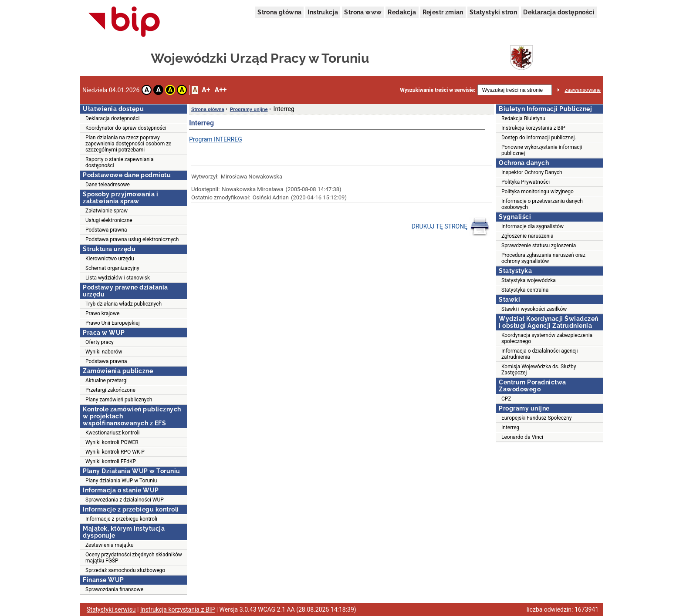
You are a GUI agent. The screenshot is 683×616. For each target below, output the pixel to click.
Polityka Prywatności (526, 182)
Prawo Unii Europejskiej (113, 323)
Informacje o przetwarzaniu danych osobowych (542, 204)
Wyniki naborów (104, 352)
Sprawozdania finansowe (114, 589)
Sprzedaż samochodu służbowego (125, 570)
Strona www (363, 12)
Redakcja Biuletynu (523, 118)
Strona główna (279, 12)
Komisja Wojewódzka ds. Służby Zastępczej (539, 370)
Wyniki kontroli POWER (112, 442)
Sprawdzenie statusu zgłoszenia (539, 246)
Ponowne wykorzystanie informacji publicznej (542, 150)
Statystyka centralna (525, 290)
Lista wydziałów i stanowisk (118, 278)
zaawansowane (583, 90)
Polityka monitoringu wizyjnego (538, 192)
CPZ (506, 399)
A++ (220, 90)
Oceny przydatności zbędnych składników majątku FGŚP (134, 558)
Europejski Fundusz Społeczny (536, 418)
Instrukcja (323, 12)
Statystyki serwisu (111, 609)
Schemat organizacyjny (112, 268)
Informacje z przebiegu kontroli (121, 519)
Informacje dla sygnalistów (533, 226)
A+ (206, 90)
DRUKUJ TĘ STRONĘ (451, 227)
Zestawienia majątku (110, 545)
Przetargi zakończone (110, 390)
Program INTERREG (216, 139)
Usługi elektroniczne (109, 220)
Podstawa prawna (106, 230)
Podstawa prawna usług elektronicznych (132, 239)
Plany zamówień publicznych (119, 400)
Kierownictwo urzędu (110, 259)
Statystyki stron (493, 12)
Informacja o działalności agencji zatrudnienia (540, 354)
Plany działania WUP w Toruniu (121, 481)
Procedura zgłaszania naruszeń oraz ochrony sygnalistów (543, 258)
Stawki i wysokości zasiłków (534, 309)
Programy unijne (249, 109)
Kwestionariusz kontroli (112, 433)
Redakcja (402, 12)
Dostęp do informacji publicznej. (539, 138)
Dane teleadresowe (108, 185)
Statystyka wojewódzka (529, 280)
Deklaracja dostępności (559, 12)
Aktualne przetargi (107, 380)
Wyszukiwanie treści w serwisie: (438, 90)
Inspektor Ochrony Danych (532, 172)
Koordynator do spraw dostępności (126, 128)
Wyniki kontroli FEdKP (111, 461)
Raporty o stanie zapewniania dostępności (120, 162)
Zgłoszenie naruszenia (527, 236)
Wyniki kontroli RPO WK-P (115, 452)
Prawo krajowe (102, 313)
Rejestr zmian (443, 12)
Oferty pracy (100, 342)
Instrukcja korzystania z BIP (533, 128)
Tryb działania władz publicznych (123, 304)
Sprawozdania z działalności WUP (125, 500)
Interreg (510, 427)
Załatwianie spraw (107, 211)
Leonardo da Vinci (522, 437)
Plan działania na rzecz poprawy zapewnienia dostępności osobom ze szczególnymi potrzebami (128, 144)
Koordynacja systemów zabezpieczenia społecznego (547, 338)
